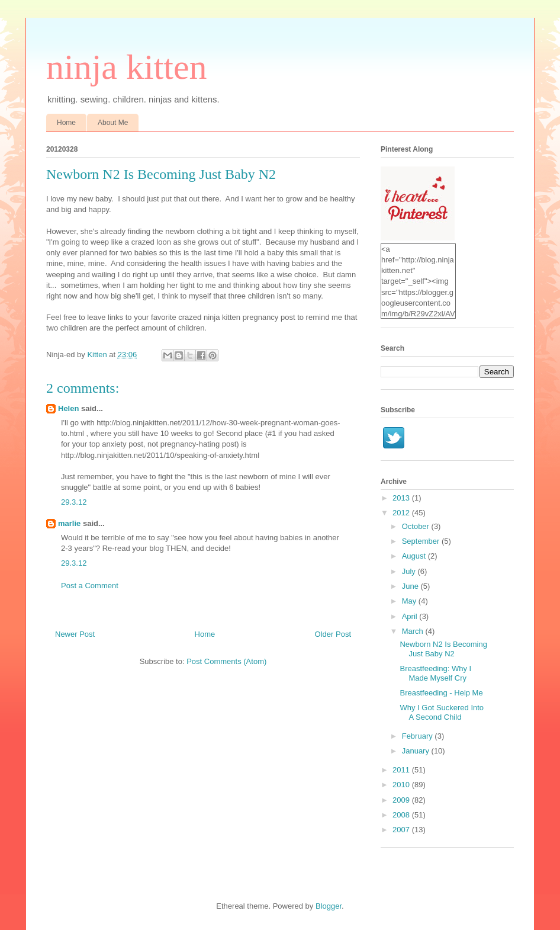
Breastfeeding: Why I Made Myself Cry (435, 673)
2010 (402, 785)
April (411, 616)
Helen (68, 408)
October (417, 526)
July (410, 571)
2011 (402, 770)
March (414, 631)
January (417, 751)
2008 (402, 815)
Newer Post (75, 634)
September (422, 541)
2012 (402, 513)
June (411, 586)
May (410, 601)
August (415, 556)
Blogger (329, 906)
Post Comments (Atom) (226, 661)
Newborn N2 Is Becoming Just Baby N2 (443, 649)
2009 (402, 800)
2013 (402, 498)
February (419, 736)
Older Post (333, 634)
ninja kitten (127, 67)
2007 (402, 830)
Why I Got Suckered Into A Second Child (442, 712)
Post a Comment (90, 586)
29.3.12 (74, 502)
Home (66, 123)
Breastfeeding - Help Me (441, 693)
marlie (69, 523)
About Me (113, 123)
